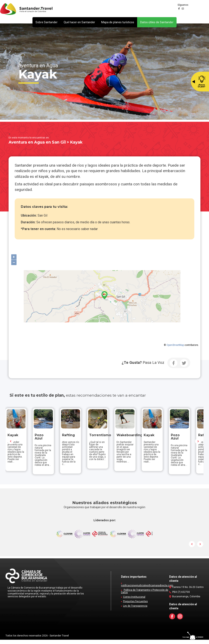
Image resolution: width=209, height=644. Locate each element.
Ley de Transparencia (135, 610)
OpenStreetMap (175, 345)
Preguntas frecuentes (135, 606)
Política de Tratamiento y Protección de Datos (145, 595)
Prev (11, 443)
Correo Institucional (134, 601)
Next (198, 443)
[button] (47, 22)
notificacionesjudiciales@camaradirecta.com (147, 590)
